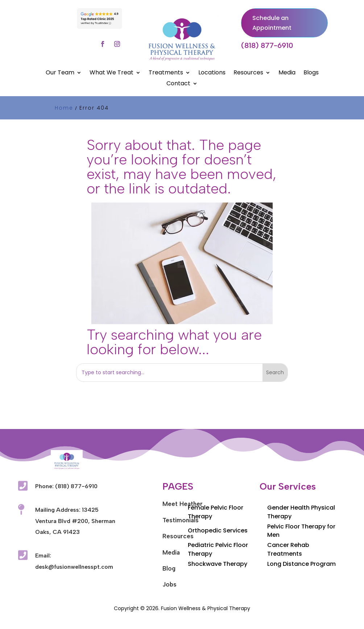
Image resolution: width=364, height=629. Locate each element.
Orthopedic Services (218, 530)
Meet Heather (183, 504)
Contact (178, 84)
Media (287, 73)
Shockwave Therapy (218, 564)
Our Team (60, 73)
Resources (248, 73)
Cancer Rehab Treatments (288, 549)
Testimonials (181, 520)
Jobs (169, 584)
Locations (212, 73)
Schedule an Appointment (272, 23)
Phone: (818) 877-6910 (66, 486)
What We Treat (111, 73)
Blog (169, 568)
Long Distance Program (301, 564)
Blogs (311, 73)
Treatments (166, 73)
